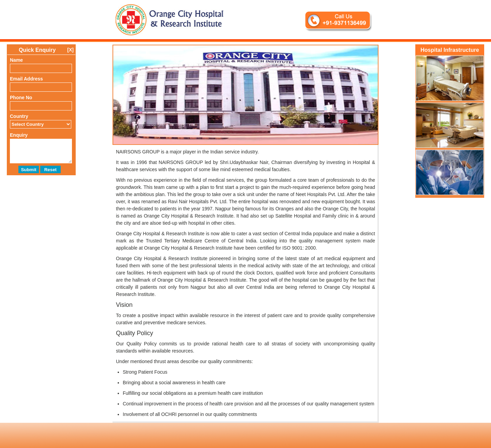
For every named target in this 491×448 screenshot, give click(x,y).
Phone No (21, 98)
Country (19, 116)
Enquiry (19, 135)
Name (16, 60)
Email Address (26, 79)
